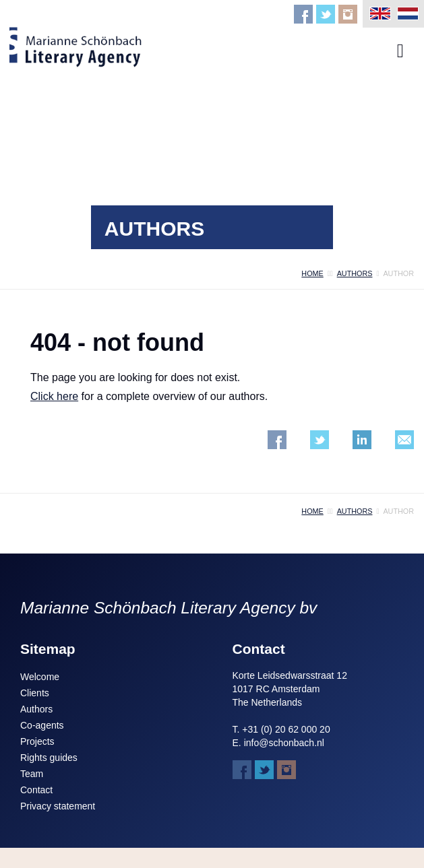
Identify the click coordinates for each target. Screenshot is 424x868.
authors (355, 273)
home (312, 273)
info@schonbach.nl (284, 743)
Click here (54, 396)
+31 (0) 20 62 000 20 (286, 729)
